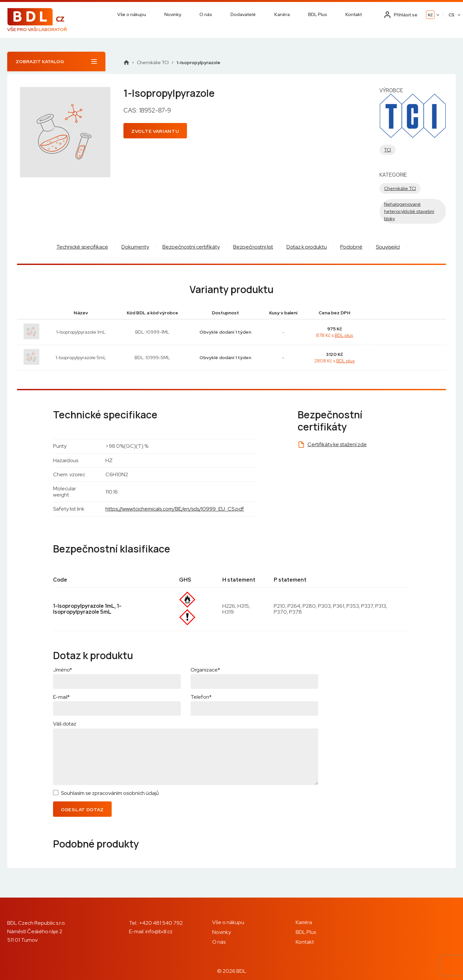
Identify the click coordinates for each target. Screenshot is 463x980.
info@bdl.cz (159, 931)
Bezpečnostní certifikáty (191, 247)
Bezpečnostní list (253, 247)
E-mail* (61, 697)
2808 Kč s (334, 361)
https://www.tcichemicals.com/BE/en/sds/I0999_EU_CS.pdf (175, 509)
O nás (206, 14)
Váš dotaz (65, 724)
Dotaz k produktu (307, 247)
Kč (430, 15)
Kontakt (354, 14)
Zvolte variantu (155, 131)
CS (452, 15)
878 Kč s (334, 335)
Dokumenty (135, 247)
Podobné (351, 247)
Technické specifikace (82, 247)
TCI (388, 150)
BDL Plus (318, 14)
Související (388, 247)
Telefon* (201, 697)
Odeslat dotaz (82, 810)
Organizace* (205, 670)
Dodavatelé (243, 14)
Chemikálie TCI (153, 62)
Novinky (173, 14)
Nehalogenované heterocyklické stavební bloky (409, 211)
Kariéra (282, 14)
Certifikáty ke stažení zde (337, 444)
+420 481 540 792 (161, 923)
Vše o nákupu (132, 14)
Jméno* (63, 670)
